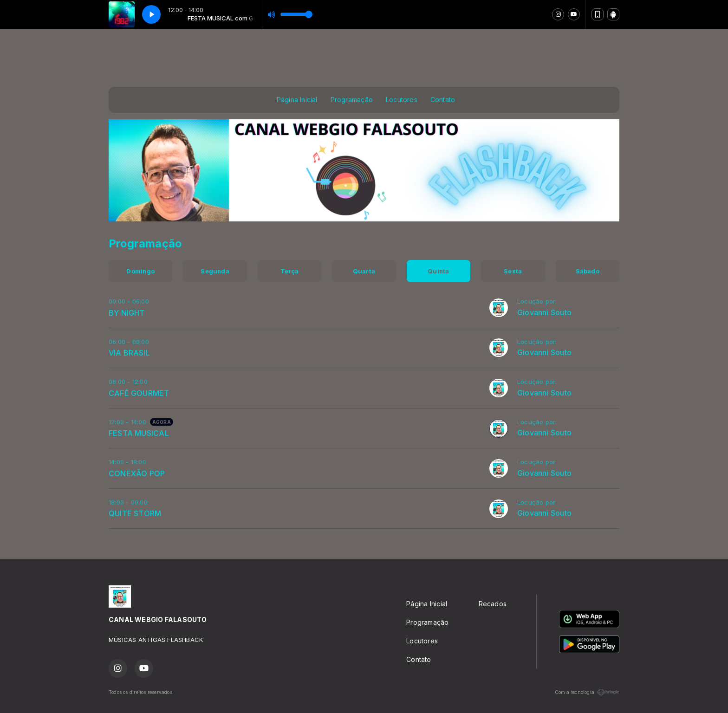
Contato (443, 100)
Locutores (402, 100)
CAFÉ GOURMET (139, 393)
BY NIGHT (127, 313)
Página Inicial (297, 100)
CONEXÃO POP (137, 473)
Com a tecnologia (587, 692)
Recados (493, 604)
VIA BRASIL (129, 353)
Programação (352, 100)
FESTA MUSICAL (139, 433)
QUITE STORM (135, 513)
